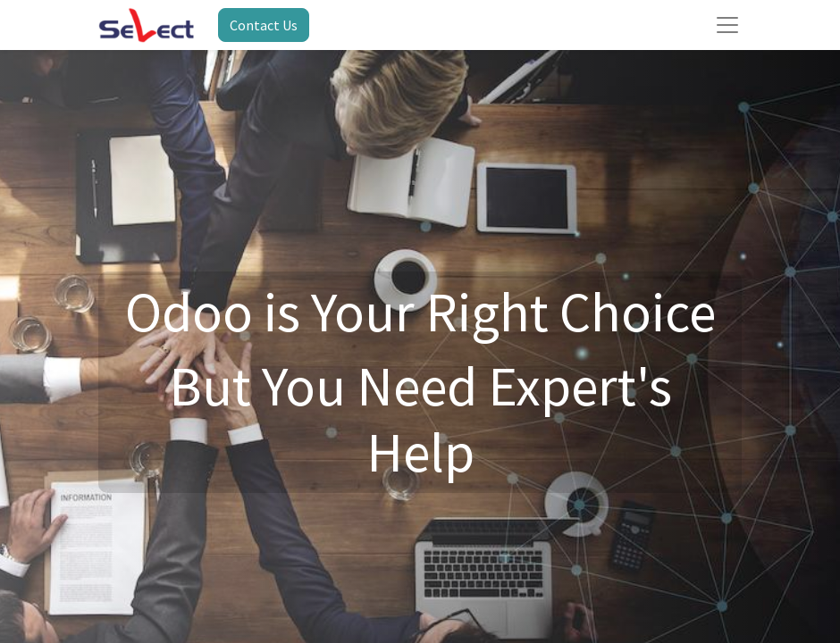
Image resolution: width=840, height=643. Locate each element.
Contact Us (264, 25)
